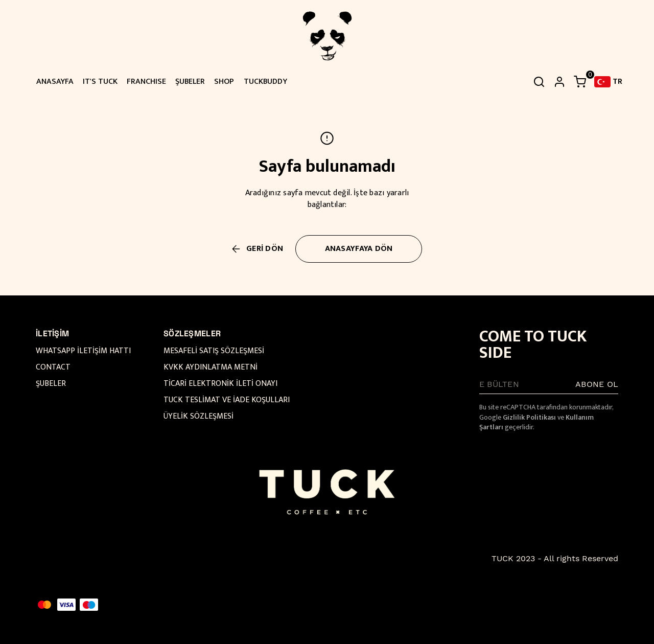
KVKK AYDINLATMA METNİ (211, 367)
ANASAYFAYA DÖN (359, 249)
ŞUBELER (190, 82)
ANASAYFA (55, 82)
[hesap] (559, 82)
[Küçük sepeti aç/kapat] (580, 82)
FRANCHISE (146, 82)
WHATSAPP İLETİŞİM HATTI (83, 351)
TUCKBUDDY (265, 82)
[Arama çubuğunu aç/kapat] (539, 82)
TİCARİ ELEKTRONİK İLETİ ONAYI (220, 384)
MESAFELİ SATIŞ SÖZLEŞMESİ (214, 351)
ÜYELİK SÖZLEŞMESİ (198, 416)
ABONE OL (597, 384)
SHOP (224, 82)
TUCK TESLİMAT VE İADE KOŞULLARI (227, 400)
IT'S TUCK (100, 82)
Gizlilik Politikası (529, 417)
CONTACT (53, 367)
